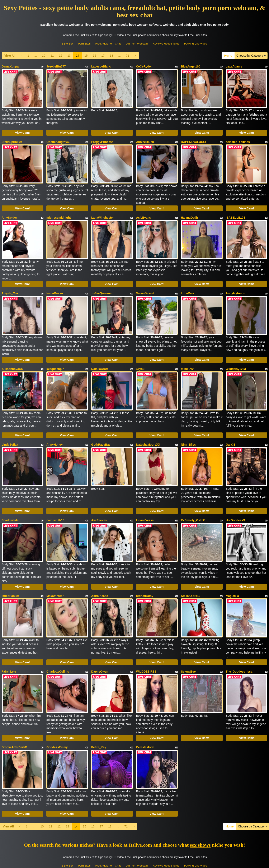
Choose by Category (251, 56)
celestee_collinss (238, 140)
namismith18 (55, 508)
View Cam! (22, 131)
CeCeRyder (144, 66)
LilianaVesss (145, 508)
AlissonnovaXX (12, 361)
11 (52, 56)
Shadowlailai (11, 508)
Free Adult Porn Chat (108, 44)
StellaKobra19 (191, 581)
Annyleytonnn (235, 287)
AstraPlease (100, 581)
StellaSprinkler (12, 140)
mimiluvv (187, 361)
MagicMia (232, 581)
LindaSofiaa (10, 434)
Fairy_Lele (9, 655)
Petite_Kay (99, 729)
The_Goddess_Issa (239, 655)
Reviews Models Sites (166, 44)
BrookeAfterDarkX (14, 729)
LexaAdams (234, 66)
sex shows (200, 824)
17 (103, 56)
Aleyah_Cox (10, 287)
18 (112, 56)
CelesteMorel (145, 729)
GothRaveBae (101, 434)
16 (95, 56)
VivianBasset (145, 287)
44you (140, 361)
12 (61, 56)
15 (86, 56)
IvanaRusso (55, 287)
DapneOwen (100, 655)
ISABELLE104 (235, 214)
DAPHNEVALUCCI (193, 140)
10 (44, 56)
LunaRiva (187, 287)
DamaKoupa (10, 66)
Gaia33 (231, 434)
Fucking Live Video (196, 44)
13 (69, 56)
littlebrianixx (10, 581)
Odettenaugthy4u (58, 140)
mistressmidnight (59, 214)
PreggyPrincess (102, 140)
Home (228, 56)
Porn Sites (84, 44)
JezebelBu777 (56, 66)
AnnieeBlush (145, 140)
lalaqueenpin (55, 361)
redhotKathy (145, 581)
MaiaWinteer (55, 581)
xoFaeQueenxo (102, 287)
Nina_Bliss (188, 434)
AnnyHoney (55, 434)
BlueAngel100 (191, 66)
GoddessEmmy (57, 729)
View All (10, 56)
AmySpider (9, 214)
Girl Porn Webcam (137, 44)
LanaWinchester (103, 214)
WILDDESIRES (146, 655)
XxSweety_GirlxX (193, 508)
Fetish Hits (150, 862)
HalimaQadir (189, 214)
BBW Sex (68, 44)
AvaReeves (99, 508)
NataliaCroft (100, 361)
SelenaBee (188, 655)
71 (128, 56)
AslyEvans (143, 214)
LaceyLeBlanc (101, 66)
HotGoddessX (235, 508)
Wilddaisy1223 (236, 361)
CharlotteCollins (58, 655)
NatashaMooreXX (148, 434)
